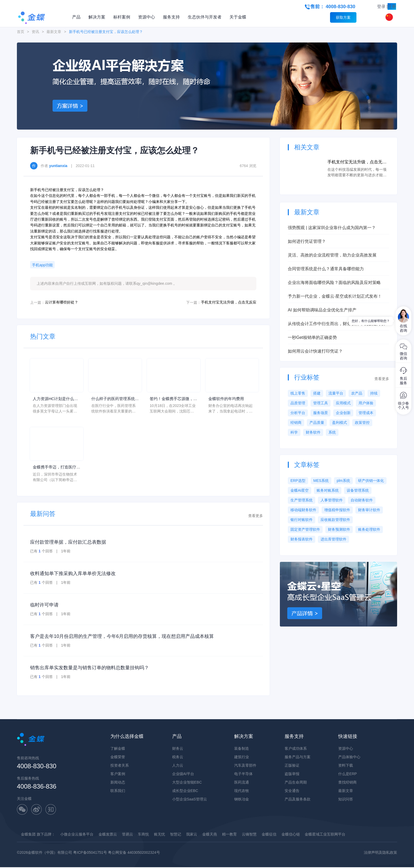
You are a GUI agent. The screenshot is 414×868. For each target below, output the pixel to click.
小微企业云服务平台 (77, 835)
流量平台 (336, 393)
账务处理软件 (369, 529)
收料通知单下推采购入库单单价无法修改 (73, 574)
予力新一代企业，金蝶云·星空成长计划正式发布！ (335, 296)
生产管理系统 (302, 500)
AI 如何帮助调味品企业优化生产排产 (322, 310)
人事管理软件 (332, 500)
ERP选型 (298, 481)
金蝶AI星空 (300, 490)
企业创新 (343, 413)
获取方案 (343, 17)
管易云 (128, 835)
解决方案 (97, 17)
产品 (76, 17)
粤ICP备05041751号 (90, 853)
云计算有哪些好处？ (62, 302)
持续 (374, 393)
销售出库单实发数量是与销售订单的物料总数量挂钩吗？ (90, 668)
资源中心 (147, 17)
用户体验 (366, 403)
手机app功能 (42, 265)
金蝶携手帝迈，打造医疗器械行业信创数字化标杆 (56, 468)
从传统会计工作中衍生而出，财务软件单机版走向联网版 (338, 324)
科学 (294, 432)
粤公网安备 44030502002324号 (134, 853)
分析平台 (298, 413)
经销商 (296, 423)
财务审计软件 (369, 510)
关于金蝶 (238, 17)
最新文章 (54, 32)
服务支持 (171, 17)
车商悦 (143, 835)
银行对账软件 (302, 520)
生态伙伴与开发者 (205, 17)
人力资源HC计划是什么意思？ (55, 399)
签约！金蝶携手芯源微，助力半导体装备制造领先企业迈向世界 (173, 399)
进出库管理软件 (333, 539)
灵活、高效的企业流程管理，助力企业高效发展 (332, 255)
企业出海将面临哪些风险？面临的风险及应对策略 (334, 283)
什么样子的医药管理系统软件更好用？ (115, 399)
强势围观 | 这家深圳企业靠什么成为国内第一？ (332, 228)
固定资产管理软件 (305, 529)
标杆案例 (122, 17)
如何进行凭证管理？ (307, 241)
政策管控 (362, 423)
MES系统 (321, 481)
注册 (392, 6)
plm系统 (343, 481)
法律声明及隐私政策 (380, 853)
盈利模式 (340, 423)
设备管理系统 (358, 490)
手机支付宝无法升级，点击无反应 (229, 302)
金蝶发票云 (108, 835)
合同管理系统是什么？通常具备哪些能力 (326, 269)
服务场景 (321, 413)
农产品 (357, 393)
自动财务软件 (362, 500)
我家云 (192, 835)
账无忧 (159, 835)
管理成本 (366, 413)
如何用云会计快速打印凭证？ (315, 351)
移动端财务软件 (303, 510)
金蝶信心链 (291, 835)
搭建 (317, 393)
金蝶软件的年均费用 (227, 399)
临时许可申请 (44, 606)
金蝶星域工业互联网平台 (325, 835)
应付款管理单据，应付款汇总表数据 (68, 543)
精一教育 (229, 835)
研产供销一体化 (371, 481)
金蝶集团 (28, 835)
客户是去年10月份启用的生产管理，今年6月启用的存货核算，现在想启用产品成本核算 (122, 637)
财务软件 (313, 432)
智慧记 (176, 835)
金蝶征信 (269, 835)
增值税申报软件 (337, 510)
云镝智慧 (249, 835)
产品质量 (317, 423)
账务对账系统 (328, 490)
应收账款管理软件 (335, 520)
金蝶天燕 (210, 835)
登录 (381, 6)
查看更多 (256, 516)
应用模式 (343, 403)
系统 (332, 432)
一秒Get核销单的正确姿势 (312, 337)
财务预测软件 (339, 529)
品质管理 (298, 403)
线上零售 (298, 393)
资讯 (35, 32)
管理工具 (321, 403)
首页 (21, 32)
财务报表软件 (302, 539)
